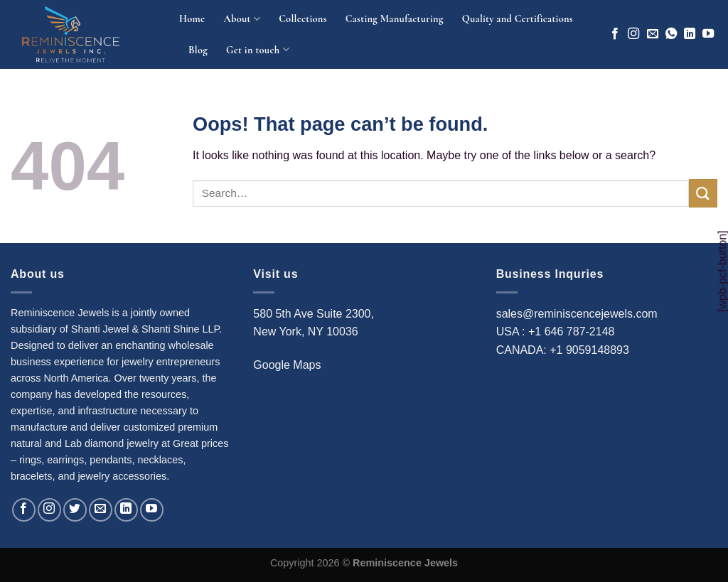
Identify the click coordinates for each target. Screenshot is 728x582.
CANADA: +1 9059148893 (563, 350)
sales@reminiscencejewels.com (577, 314)
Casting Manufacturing (395, 19)
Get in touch (258, 49)
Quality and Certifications (518, 19)
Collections (303, 19)
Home (192, 19)
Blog (198, 50)
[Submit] (703, 193)
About (242, 19)
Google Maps (287, 365)
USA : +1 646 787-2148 (556, 332)
